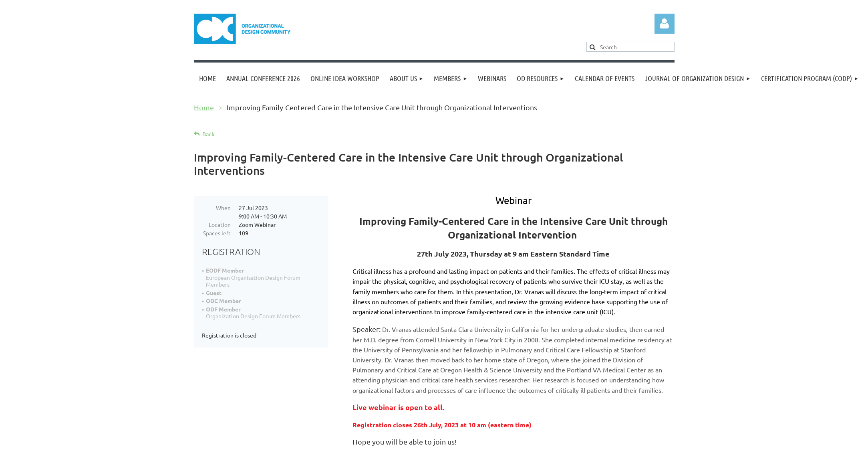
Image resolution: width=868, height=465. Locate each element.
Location (220, 224)
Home (204, 107)
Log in (665, 24)
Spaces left (217, 233)
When (223, 208)
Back (208, 134)
